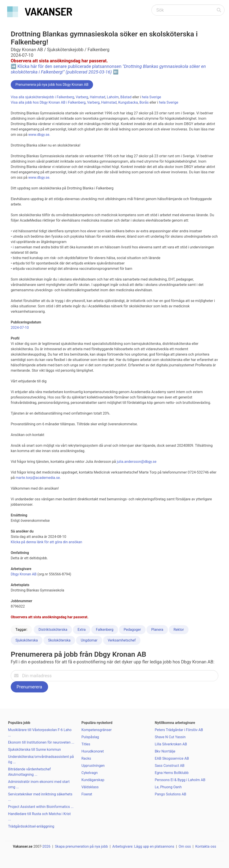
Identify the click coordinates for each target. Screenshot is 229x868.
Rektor (179, 630)
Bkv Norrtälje (165, 751)
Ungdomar (89, 640)
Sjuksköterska (27, 640)
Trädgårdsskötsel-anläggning (31, 826)
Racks (86, 758)
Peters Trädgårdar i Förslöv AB (179, 730)
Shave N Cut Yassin (170, 737)
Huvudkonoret (93, 751)
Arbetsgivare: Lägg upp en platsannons (143, 846)
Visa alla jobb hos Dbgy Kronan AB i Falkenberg (48, 102)
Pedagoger (132, 630)
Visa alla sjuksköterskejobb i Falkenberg (42, 97)
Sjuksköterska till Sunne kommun (34, 750)
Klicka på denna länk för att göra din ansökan (46, 542)
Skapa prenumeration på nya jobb (81, 846)
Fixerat (87, 794)
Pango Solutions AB (171, 794)
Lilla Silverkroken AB (171, 744)
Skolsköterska (59, 640)
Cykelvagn (89, 773)
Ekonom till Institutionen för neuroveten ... (41, 742)
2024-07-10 (20, 328)
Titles (86, 744)
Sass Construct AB (170, 766)
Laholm (113, 97)
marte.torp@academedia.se (38, 478)
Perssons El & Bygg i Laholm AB (180, 780)
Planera (157, 630)
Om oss (185, 846)
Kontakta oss (206, 846)
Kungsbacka (128, 102)
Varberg (82, 97)
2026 (47, 846)
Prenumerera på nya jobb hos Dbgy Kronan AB (52, 85)
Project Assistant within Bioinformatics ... (41, 807)
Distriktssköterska (53, 630)
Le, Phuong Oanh (168, 787)
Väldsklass (90, 787)
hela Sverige (151, 97)
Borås (144, 102)
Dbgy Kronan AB (24, 574)
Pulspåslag (90, 737)
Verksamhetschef (122, 640)
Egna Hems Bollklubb (172, 773)
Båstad (126, 97)
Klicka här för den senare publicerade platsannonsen (108, 69)
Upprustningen (93, 766)
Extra (82, 630)
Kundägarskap (93, 780)
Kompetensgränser (96, 730)
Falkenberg (105, 630)
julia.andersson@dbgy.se (137, 462)
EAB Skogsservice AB (172, 758)
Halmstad (97, 97)
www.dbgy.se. (39, 135)
